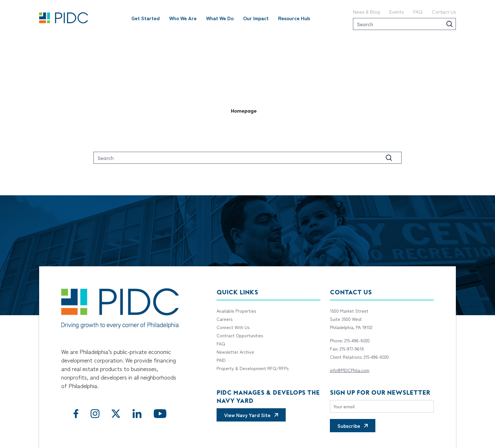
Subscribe (349, 426)
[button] (247, 110)
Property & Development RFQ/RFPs (253, 368)
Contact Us (444, 12)
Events (397, 12)
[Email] (382, 406)
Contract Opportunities (240, 335)
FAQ (418, 12)
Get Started (146, 18)
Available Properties (236, 311)
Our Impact (256, 18)
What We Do (220, 18)
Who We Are (183, 18)
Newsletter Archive (235, 352)
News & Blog (366, 12)
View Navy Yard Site (247, 415)
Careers (224, 319)
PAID (221, 360)
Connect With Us (233, 327)
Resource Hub (294, 18)
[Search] (404, 24)
